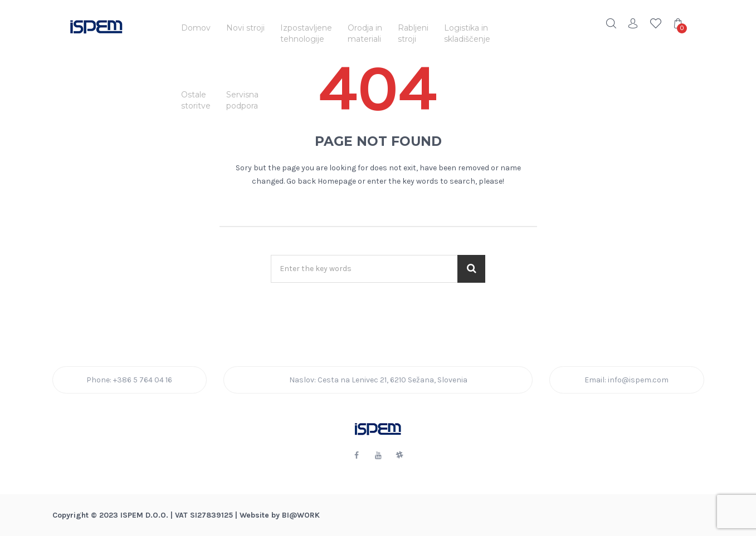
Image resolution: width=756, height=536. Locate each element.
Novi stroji (245, 28)
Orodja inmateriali (365, 33)
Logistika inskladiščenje (467, 33)
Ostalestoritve (196, 100)
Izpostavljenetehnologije (306, 33)
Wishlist (656, 23)
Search (611, 23)
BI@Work (301, 515)
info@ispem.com (638, 380)
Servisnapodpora (242, 100)
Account (633, 23)
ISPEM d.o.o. (144, 515)
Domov (196, 28)
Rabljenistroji (413, 33)
